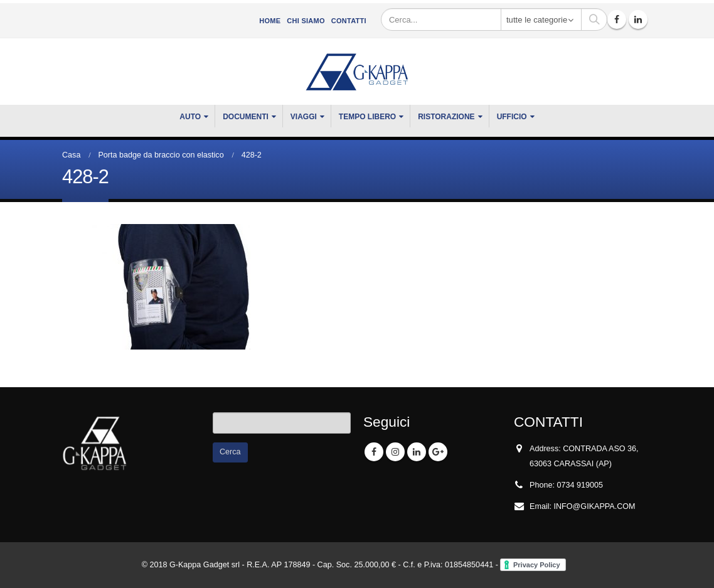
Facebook (374, 452)
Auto (190, 117)
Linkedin (417, 452)
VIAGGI (304, 117)
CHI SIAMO (306, 21)
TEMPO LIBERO (367, 117)
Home (270, 21)
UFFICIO (512, 117)
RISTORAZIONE (446, 117)
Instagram (395, 452)
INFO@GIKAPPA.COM (595, 506)
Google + (438, 452)
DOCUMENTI (246, 117)
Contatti (349, 21)
